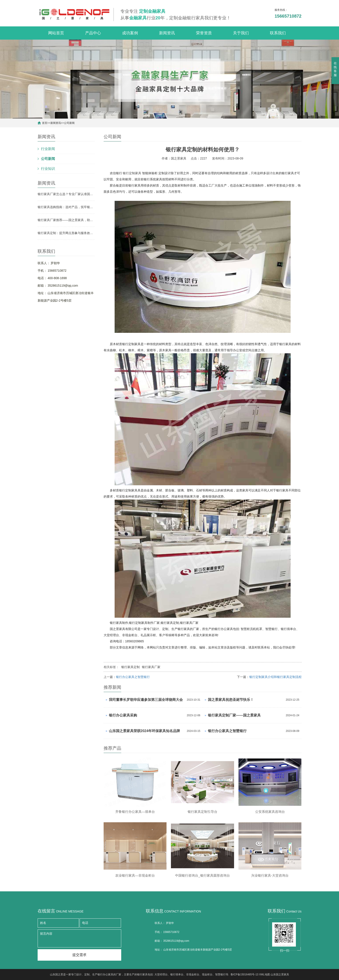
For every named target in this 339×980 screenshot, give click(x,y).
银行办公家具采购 (123, 715)
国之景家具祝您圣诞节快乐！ (231, 700)
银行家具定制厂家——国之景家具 (234, 715)
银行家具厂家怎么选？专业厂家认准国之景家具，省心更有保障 (66, 194)
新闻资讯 (167, 33)
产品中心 (93, 33)
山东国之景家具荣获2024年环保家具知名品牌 (145, 731)
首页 (45, 123)
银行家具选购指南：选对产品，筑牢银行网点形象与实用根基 (66, 207)
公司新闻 (69, 123)
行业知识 (48, 169)
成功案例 (130, 33)
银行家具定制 (130, 667)
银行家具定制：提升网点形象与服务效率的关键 (66, 233)
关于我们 (241, 33)
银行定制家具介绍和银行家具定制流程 (275, 677)
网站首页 (56, 33)
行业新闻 (48, 149)
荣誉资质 (204, 33)
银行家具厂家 (151, 667)
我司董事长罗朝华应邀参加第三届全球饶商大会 (146, 700)
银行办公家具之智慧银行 (133, 677)
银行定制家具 (132, 173)
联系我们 (278, 33)
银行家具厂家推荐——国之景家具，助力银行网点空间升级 (66, 220)
